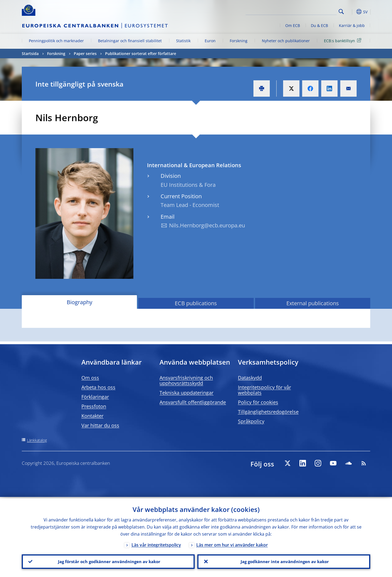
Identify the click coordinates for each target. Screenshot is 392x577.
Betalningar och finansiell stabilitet (130, 41)
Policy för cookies (258, 402)
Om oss (90, 378)
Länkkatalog (37, 440)
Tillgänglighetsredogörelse (268, 412)
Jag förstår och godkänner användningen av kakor (108, 561)
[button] (351, 12)
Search (341, 12)
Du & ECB (319, 25)
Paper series (85, 54)
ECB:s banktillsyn (344, 40)
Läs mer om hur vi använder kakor (232, 544)
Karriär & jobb (352, 25)
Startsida (30, 54)
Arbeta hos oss (98, 387)
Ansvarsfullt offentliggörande (193, 402)
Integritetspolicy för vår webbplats (264, 390)
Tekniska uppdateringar (186, 393)
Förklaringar (95, 397)
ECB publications (196, 303)
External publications (313, 303)
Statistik (183, 41)
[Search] (310, 11)
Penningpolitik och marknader (56, 41)
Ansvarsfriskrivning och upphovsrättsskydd (186, 380)
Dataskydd (250, 378)
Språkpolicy (251, 421)
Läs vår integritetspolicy (156, 544)
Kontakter (92, 416)
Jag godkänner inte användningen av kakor (284, 561)
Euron (210, 41)
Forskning (239, 41)
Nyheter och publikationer (286, 41)
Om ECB (293, 25)
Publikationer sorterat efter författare (141, 54)
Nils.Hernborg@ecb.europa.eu (207, 225)
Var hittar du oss (100, 425)
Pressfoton (94, 406)
